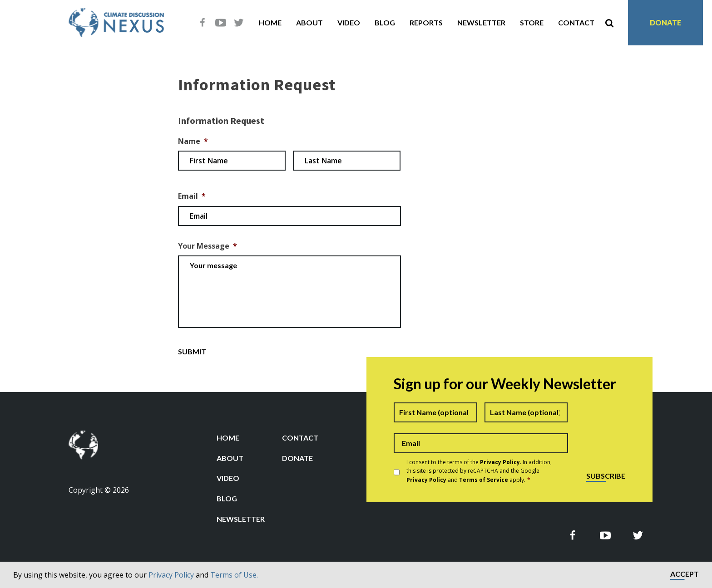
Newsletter (481, 22)
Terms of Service (484, 480)
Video (349, 22)
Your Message (208, 246)
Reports (426, 22)
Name (193, 141)
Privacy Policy (171, 575)
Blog (385, 22)
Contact (576, 22)
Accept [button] (685, 574)
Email (192, 196)
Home (270, 22)
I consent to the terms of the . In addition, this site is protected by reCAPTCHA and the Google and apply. (479, 471)
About (309, 22)
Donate (665, 22)
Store (532, 22)
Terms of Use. (234, 575)
